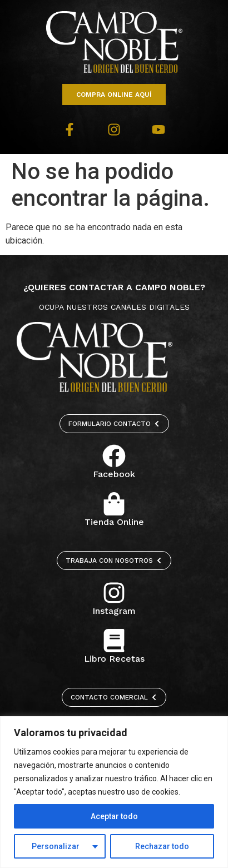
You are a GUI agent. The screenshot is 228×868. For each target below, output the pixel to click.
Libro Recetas (114, 659)
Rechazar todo (162, 846)
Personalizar (56, 846)
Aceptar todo (114, 816)
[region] (114, 792)
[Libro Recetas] (114, 641)
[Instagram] (114, 593)
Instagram (114, 611)
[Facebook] (114, 456)
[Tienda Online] (114, 504)
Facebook (114, 474)
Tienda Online (114, 522)
